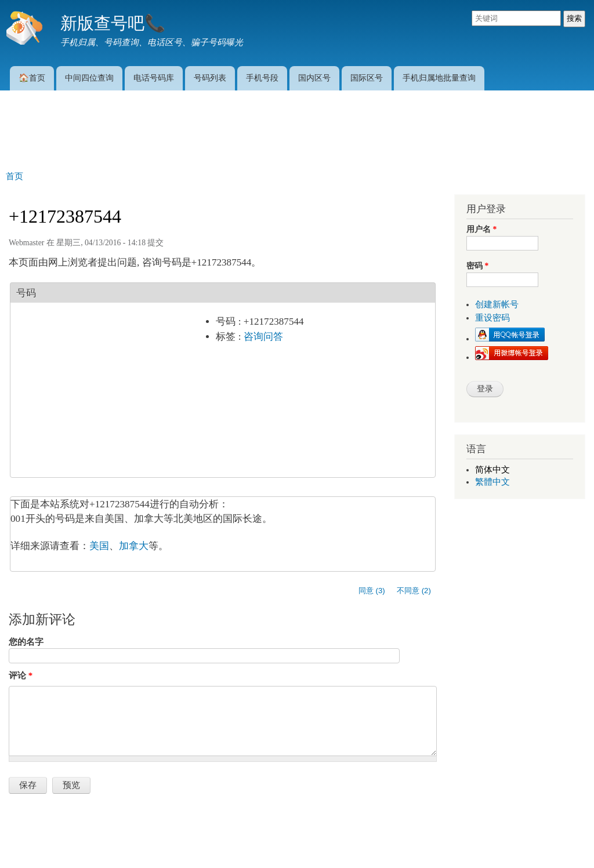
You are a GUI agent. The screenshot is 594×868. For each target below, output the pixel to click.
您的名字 (26, 642)
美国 (99, 546)
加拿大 (134, 546)
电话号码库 (154, 78)
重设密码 (492, 318)
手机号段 (262, 78)
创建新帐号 (497, 304)
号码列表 (210, 78)
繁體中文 (492, 482)
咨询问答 (263, 337)
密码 (477, 266)
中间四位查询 (89, 78)
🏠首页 (32, 78)
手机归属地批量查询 (439, 78)
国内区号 (314, 78)
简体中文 (492, 470)
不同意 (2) (414, 591)
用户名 (481, 229)
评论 (21, 675)
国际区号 (367, 78)
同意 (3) (372, 591)
